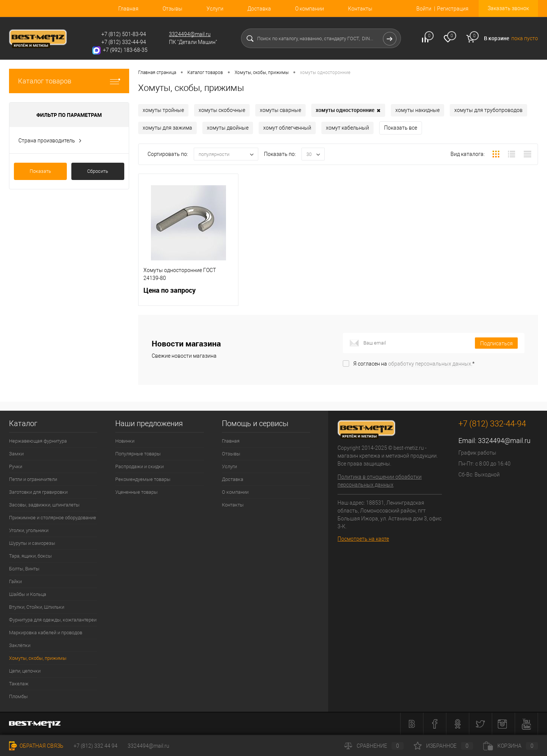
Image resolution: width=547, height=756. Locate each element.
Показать (40, 171)
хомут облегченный (287, 128)
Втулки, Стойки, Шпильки (37, 607)
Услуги (215, 9)
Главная (128, 9)
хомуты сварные (280, 110)
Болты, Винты (24, 569)
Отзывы (173, 9)
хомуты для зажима (167, 128)
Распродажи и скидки (139, 466)
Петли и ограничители (33, 479)
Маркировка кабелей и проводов (46, 633)
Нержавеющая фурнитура (38, 441)
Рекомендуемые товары (143, 479)
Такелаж (19, 684)
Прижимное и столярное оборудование (53, 518)
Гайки (15, 581)
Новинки (125, 441)
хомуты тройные (163, 110)
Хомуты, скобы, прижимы (38, 658)
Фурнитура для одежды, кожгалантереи (53, 620)
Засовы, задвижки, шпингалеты (44, 505)
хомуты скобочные (222, 110)
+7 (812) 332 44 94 (96, 746)
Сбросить (98, 171)
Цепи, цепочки (25, 671)
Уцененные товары (136, 492)
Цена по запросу (188, 295)
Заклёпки (20, 645)
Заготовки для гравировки (38, 492)
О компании (310, 9)
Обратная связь (36, 746)
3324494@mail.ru (190, 34)
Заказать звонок (508, 8)
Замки (16, 454)
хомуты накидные (417, 110)
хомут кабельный (347, 128)
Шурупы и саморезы (32, 543)
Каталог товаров (69, 81)
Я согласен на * (414, 364)
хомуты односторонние (348, 110)
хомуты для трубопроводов (488, 110)
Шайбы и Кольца (28, 594)
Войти (424, 9)
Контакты (360, 9)
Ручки (16, 466)
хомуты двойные (228, 128)
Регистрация (453, 9)
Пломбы (18, 696)
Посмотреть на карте (363, 539)
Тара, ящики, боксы (30, 556)
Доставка (259, 9)
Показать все (401, 128)
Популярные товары (138, 454)
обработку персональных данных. (430, 364)
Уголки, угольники (29, 530)
